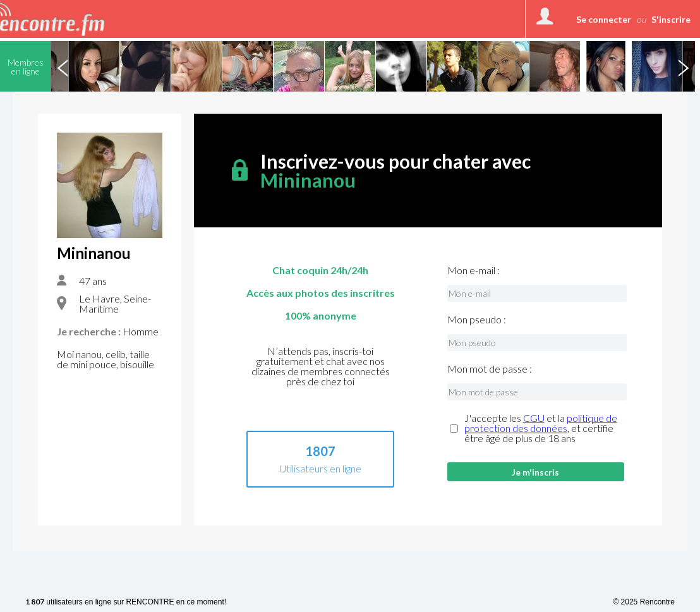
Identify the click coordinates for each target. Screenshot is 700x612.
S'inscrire (671, 19)
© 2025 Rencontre (644, 602)
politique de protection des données (541, 423)
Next (683, 66)
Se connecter (604, 19)
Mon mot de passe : (490, 369)
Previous (63, 66)
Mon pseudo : (477, 320)
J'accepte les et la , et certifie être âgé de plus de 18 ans (541, 428)
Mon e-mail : (474, 270)
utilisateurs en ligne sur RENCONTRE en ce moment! (126, 602)
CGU (534, 418)
